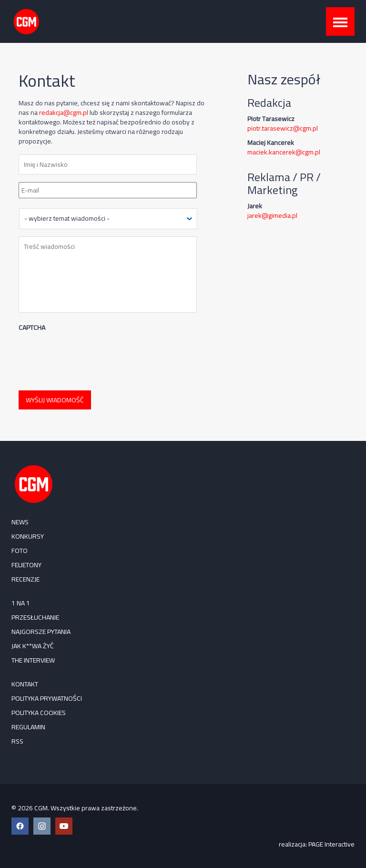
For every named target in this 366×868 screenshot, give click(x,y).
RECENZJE (25, 579)
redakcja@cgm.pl (64, 112)
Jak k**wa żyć (33, 646)
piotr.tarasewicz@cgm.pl (283, 128)
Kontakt (25, 684)
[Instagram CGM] (42, 826)
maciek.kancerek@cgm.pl (284, 152)
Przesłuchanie (35, 617)
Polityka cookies (39, 713)
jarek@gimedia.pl (272, 215)
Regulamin (28, 727)
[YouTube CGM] (64, 826)
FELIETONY (26, 565)
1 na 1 (21, 603)
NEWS (20, 522)
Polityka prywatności (47, 698)
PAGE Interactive (331, 844)
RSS (17, 741)
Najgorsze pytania (41, 632)
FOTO (20, 551)
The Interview (33, 660)
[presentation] (91, 357)
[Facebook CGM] (20, 826)
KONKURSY (28, 536)
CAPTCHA (32, 327)
